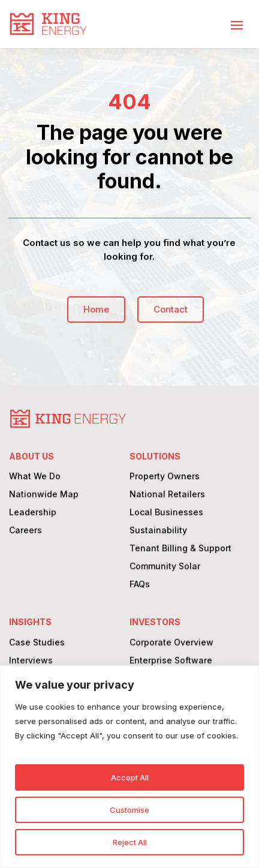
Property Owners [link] (165, 477)
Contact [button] (171, 309)
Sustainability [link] (158, 531)
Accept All (130, 777)
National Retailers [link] (167, 495)
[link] (48, 24)
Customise (129, 810)
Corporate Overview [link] (171, 643)
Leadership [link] (33, 513)
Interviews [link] (31, 661)
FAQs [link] (140, 585)
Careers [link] (25, 531)
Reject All (130, 842)
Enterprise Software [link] (171, 661)
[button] (237, 25)
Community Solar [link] (165, 567)
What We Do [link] (35, 477)
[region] (129, 767)
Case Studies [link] (37, 643)
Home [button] (96, 309)
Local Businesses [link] (166, 513)
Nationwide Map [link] (44, 495)
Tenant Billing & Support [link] (180, 549)
